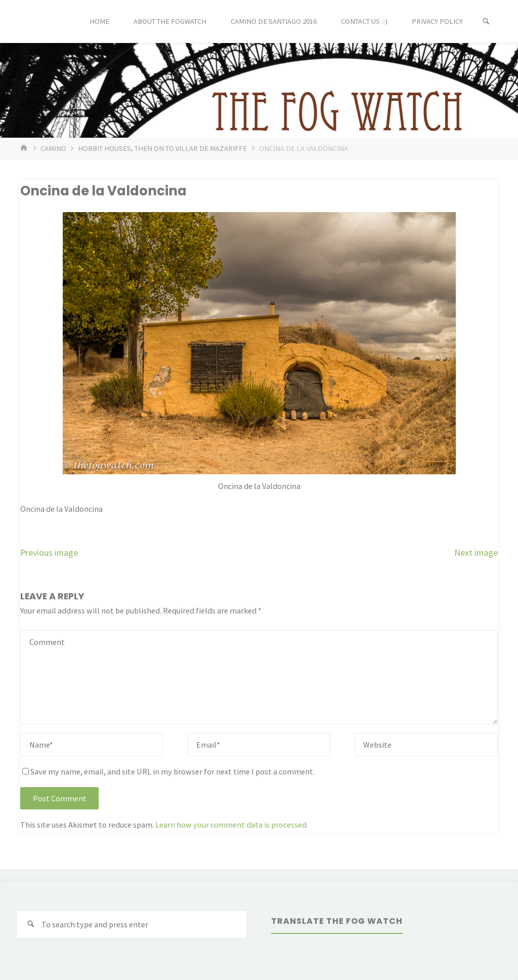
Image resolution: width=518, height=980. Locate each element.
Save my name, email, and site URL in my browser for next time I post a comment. (168, 771)
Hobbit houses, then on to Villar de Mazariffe (162, 148)
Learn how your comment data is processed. (232, 825)
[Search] (486, 22)
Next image (476, 553)
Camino (53, 148)
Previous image (49, 553)
